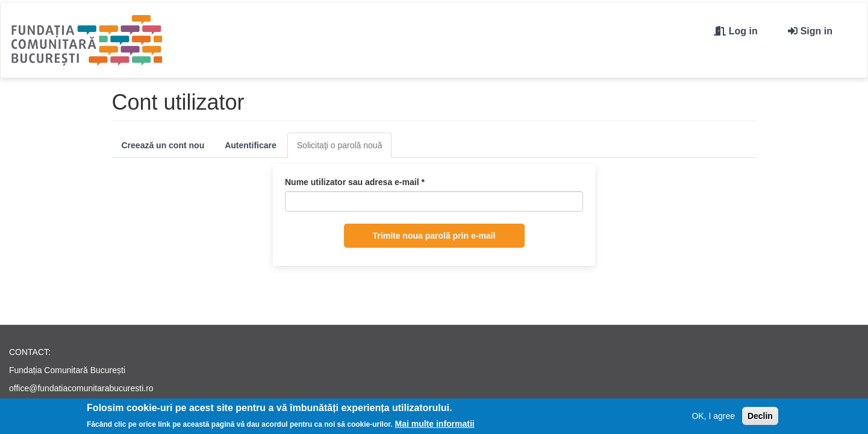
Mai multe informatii (435, 426)
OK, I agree (713, 417)
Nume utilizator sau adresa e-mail (355, 182)
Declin (760, 417)
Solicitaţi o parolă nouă (345, 149)
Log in (743, 31)
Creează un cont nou (163, 145)
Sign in (816, 31)
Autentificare (251, 145)
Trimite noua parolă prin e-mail (434, 236)
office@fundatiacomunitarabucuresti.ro (81, 388)
